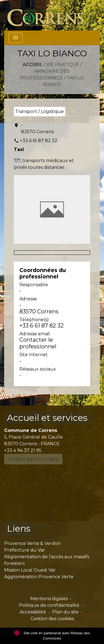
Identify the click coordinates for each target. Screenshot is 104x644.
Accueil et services (47, 418)
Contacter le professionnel (38, 343)
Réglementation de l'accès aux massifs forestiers (47, 560)
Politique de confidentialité (49, 605)
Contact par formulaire (33, 459)
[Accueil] (49, 15)
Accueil (33, 65)
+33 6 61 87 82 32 (39, 141)
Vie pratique (63, 65)
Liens (19, 528)
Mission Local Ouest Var (30, 570)
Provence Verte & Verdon (32, 543)
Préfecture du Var (25, 550)
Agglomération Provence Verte (39, 577)
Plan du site (65, 612)
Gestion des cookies (52, 619)
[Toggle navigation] (16, 38)
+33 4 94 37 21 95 (23, 450)
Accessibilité (33, 612)
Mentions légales (49, 599)
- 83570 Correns (37, 128)
